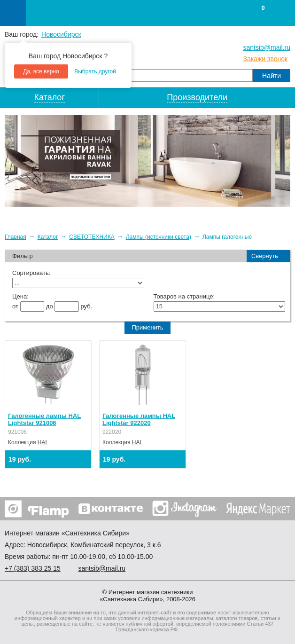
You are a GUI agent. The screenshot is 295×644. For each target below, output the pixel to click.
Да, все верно (41, 71)
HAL (43, 442)
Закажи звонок (265, 59)
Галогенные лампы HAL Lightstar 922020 (139, 419)
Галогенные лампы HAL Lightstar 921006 (44, 419)
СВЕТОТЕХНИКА (92, 237)
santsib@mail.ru (267, 47)
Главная (16, 237)
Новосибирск (61, 34)
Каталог (48, 237)
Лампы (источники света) (159, 237)
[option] (147, 161)
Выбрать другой (95, 71)
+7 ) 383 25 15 (33, 568)
